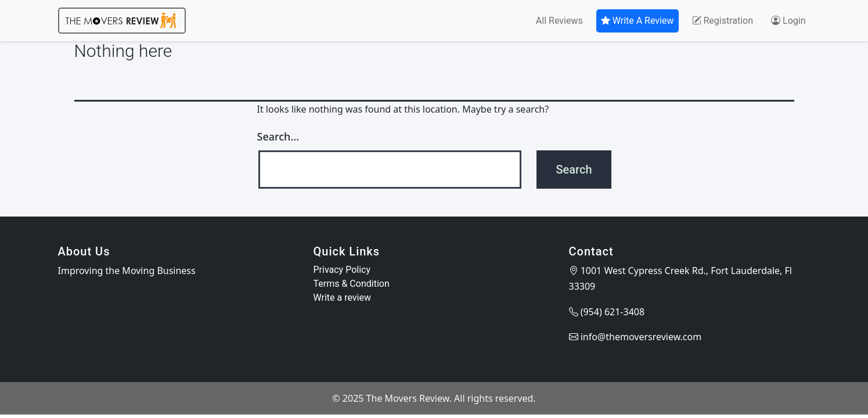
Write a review (343, 298)
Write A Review (638, 21)
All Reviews (559, 21)
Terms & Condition (352, 284)
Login (788, 21)
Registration (723, 21)
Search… (278, 136)
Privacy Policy (342, 270)
